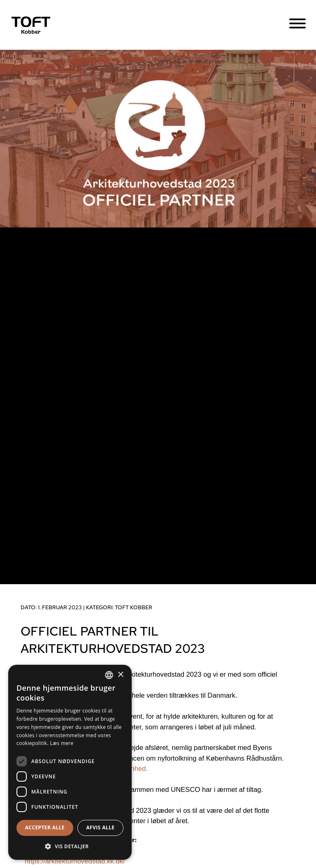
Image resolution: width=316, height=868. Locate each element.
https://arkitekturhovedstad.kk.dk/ (75, 861)
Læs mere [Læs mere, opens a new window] (62, 743)
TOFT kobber (134, 607)
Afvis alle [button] (100, 827)
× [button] (120, 675)
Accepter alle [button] (45, 827)
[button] (70, 846)
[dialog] (70, 762)
